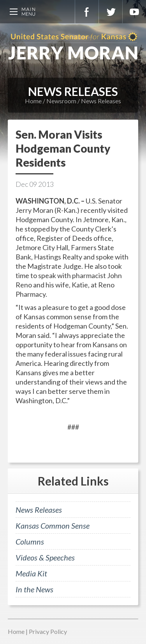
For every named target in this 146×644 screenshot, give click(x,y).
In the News (34, 589)
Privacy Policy (48, 631)
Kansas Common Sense (53, 526)
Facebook (87, 12)
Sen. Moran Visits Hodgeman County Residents (63, 148)
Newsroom (61, 101)
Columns (30, 541)
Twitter (111, 12)
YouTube (134, 12)
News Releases (101, 101)
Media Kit (31, 573)
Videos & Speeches (45, 557)
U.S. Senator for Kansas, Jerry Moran (73, 47)
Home (33, 101)
